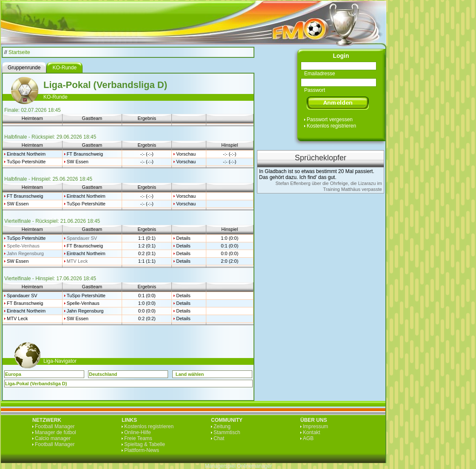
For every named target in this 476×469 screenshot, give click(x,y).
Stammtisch (227, 432)
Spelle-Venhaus (23, 246)
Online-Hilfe (138, 432)
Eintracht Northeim (26, 154)
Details (183, 238)
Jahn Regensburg (25, 253)
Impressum (315, 426)
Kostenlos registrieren (331, 126)
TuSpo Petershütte (26, 162)
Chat (219, 438)
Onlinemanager (254, 466)
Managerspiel (220, 466)
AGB (308, 438)
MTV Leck (77, 261)
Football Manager (55, 426)
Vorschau (186, 154)
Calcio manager (53, 438)
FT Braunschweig (85, 154)
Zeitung (222, 426)
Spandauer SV (82, 238)
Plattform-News (142, 450)
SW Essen (78, 162)
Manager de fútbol (56, 432)
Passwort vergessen (330, 119)
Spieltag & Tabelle (145, 444)
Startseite (19, 52)
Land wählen (190, 374)
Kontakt (312, 432)
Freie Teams (138, 438)
